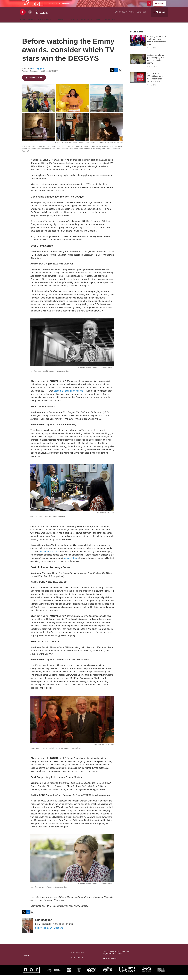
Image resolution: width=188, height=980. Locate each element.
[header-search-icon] (150, 6)
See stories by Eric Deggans (49, 933)
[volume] (30, 17)
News (30, 25)
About (73, 25)
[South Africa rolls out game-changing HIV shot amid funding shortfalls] (138, 64)
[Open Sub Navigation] (35, 25)
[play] (23, 17)
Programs (44, 25)
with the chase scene (49, 557)
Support (85, 25)
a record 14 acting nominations (68, 396)
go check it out (70, 563)
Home (22, 25)
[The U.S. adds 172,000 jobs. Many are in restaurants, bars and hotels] (138, 83)
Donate (162, 6)
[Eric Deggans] (27, 931)
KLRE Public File (77, 963)
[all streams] (160, 17)
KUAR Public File (77, 958)
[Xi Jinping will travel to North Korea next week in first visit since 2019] (138, 46)
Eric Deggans (38, 74)
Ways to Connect (104, 25)
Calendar (59, 25)
